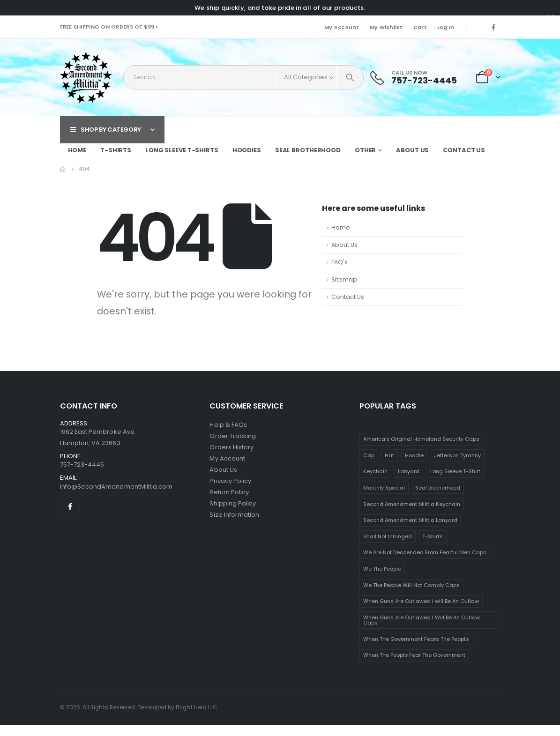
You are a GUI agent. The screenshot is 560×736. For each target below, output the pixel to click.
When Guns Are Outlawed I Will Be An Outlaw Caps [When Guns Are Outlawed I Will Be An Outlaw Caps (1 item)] (422, 620)
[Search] (350, 77)
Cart (420, 27)
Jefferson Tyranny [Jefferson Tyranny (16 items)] (457, 455)
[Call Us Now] (414, 78)
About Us (412, 150)
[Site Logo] (86, 78)
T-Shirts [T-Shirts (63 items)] (433, 536)
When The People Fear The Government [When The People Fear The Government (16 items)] (414, 655)
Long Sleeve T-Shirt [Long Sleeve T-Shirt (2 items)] (455, 471)
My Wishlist (386, 27)
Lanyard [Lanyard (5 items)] (409, 471)
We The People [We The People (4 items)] (382, 569)
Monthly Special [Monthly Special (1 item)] (384, 488)
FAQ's (340, 262)
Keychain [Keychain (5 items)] (375, 471)
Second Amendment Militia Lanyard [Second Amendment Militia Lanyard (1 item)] (410, 520)
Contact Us (464, 150)
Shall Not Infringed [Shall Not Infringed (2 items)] (388, 536)
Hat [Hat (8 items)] (389, 455)
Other (365, 150)
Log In (446, 27)
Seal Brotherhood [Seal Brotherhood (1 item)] (438, 488)
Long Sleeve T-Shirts (182, 150)
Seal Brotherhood (308, 150)
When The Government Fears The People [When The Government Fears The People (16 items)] (416, 639)
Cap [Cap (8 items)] (369, 455)
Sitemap (344, 279)
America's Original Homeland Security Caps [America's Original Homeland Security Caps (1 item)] (421, 439)
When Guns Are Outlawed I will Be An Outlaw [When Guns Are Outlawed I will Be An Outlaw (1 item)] (421, 601)
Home (77, 150)
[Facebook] (493, 27)
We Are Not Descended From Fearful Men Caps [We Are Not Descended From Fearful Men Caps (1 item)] (425, 552)
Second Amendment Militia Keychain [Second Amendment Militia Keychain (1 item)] (412, 504)
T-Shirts (116, 150)
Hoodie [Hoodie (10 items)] (414, 455)
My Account (342, 27)
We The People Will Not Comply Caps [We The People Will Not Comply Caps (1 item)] (411, 585)
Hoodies (247, 150)
